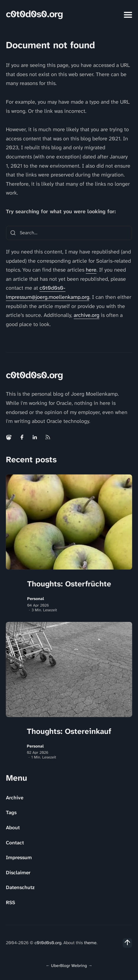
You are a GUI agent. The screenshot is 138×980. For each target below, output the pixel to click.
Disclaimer (18, 872)
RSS (10, 902)
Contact (15, 843)
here (91, 270)
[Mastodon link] (9, 437)
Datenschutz (20, 887)
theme (90, 943)
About (13, 827)
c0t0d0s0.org (34, 14)
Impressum (19, 857)
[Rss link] (48, 437)
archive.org (87, 315)
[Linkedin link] (35, 437)
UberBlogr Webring (69, 965)
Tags (11, 812)
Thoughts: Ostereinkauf (69, 731)
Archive (15, 798)
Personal (36, 599)
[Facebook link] (22, 437)
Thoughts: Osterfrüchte (69, 584)
